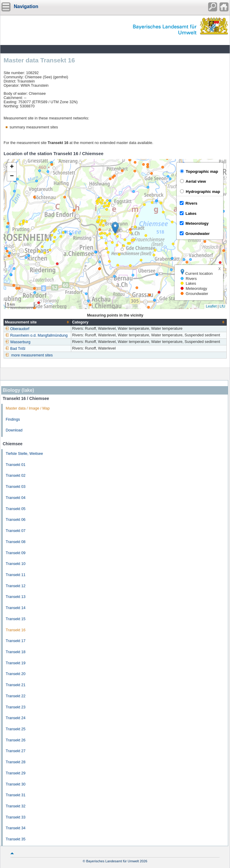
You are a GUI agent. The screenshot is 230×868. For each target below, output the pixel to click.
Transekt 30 (16, 784)
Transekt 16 (16, 630)
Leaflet (211, 306)
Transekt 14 (16, 608)
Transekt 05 (16, 509)
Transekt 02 (16, 476)
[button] (115, 228)
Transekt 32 (16, 806)
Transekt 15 (16, 619)
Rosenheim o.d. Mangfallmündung (36, 335)
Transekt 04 (16, 498)
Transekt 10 (16, 564)
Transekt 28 (16, 762)
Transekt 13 (16, 597)
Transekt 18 (16, 652)
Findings (13, 419)
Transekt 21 (16, 685)
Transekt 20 (16, 674)
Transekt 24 (16, 718)
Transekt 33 (16, 817)
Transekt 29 (16, 773)
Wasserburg (18, 342)
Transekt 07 (16, 531)
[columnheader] (38, 322)
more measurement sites (32, 355)
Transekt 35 (16, 839)
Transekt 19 (16, 663)
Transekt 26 (16, 740)
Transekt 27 (16, 751)
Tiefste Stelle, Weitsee (24, 454)
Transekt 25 (16, 729)
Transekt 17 (16, 641)
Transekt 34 (16, 828)
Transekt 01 (16, 465)
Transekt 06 (16, 520)
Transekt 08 (16, 542)
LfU (222, 306)
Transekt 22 (16, 696)
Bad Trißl (15, 349)
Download (14, 430)
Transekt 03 (16, 487)
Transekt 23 (16, 707)
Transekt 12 (16, 586)
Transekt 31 (16, 795)
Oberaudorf (17, 329)
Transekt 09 (16, 553)
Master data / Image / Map (28, 408)
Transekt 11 (16, 575)
